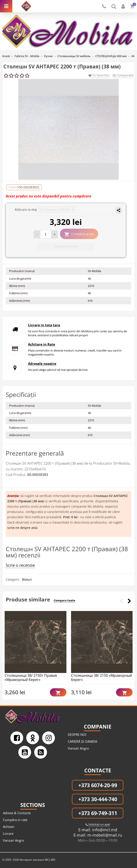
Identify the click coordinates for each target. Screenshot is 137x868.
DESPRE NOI (77, 735)
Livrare (8, 833)
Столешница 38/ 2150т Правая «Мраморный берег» (31, 678)
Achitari (9, 827)
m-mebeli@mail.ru (104, 835)
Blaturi (27, 579)
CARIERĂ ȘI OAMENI (83, 741)
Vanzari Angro (78, 748)
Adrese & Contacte (17, 813)
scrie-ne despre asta (22, 528)
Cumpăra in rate (15, 820)
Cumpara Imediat (66, 246)
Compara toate (64, 600)
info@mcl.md (104, 830)
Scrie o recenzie (20, 565)
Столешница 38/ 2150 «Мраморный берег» (101, 678)
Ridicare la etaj (24, 210)
